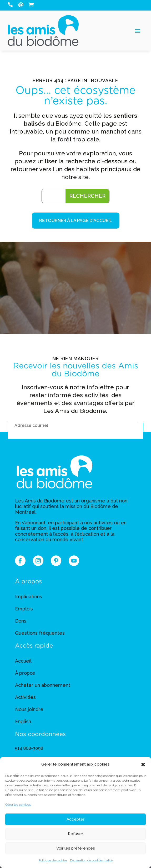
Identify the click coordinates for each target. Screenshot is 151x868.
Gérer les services (18, 805)
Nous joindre (29, 709)
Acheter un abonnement (43, 685)
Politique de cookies (53, 860)
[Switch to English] (23, 723)
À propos (25, 673)
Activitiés (25, 697)
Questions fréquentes (40, 633)
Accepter (75, 819)
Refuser (75, 834)
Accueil (23, 661)
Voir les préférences (76, 848)
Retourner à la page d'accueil (76, 220)
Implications (29, 597)
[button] (143, 765)
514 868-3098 (29, 748)
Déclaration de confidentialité (91, 860)
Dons (21, 621)
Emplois (24, 609)
